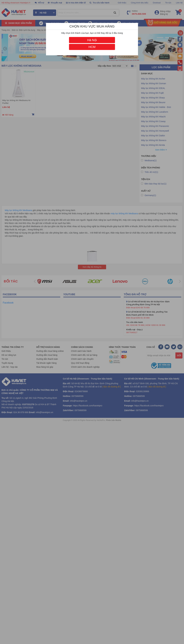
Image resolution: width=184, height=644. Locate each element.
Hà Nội (92, 40)
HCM (92, 47)
